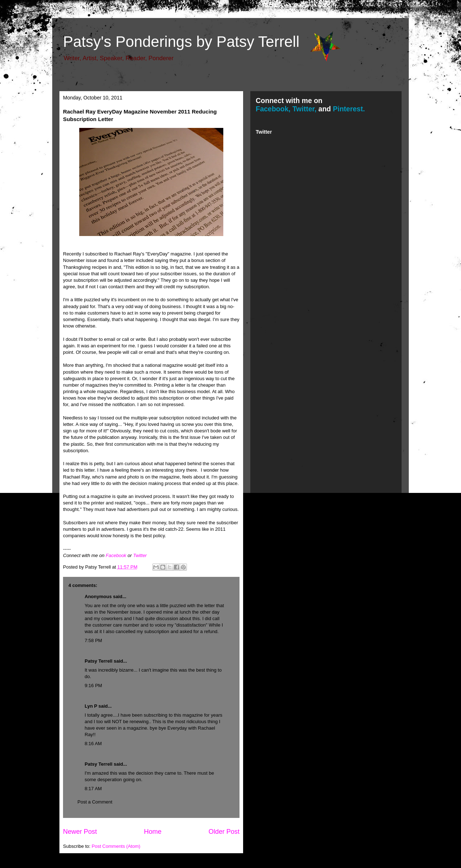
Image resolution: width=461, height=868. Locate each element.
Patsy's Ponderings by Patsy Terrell (181, 42)
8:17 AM (93, 789)
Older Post (224, 832)
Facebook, (273, 109)
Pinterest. (349, 109)
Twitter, (305, 109)
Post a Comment (95, 802)
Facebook (116, 555)
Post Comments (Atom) (116, 846)
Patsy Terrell (99, 661)
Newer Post (80, 832)
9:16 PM (93, 686)
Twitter (140, 555)
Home (153, 832)
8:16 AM (93, 744)
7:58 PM (93, 640)
